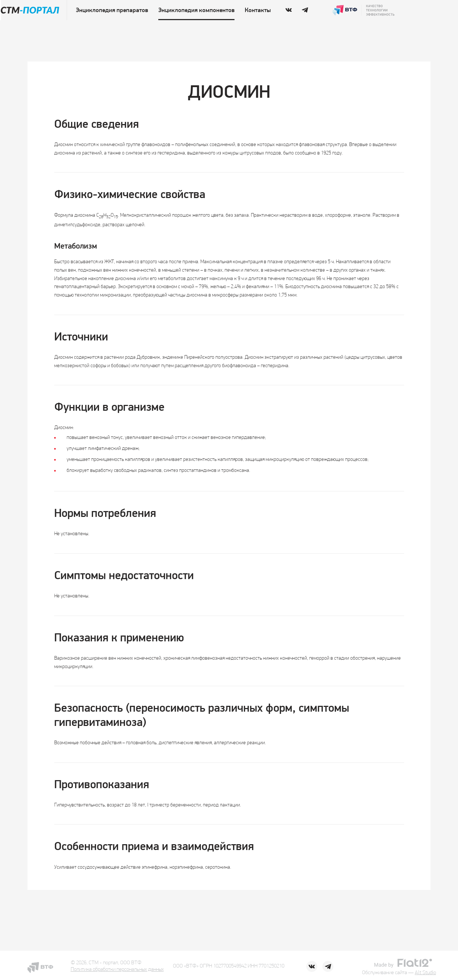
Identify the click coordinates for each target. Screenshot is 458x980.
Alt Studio (425, 973)
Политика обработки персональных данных (117, 970)
